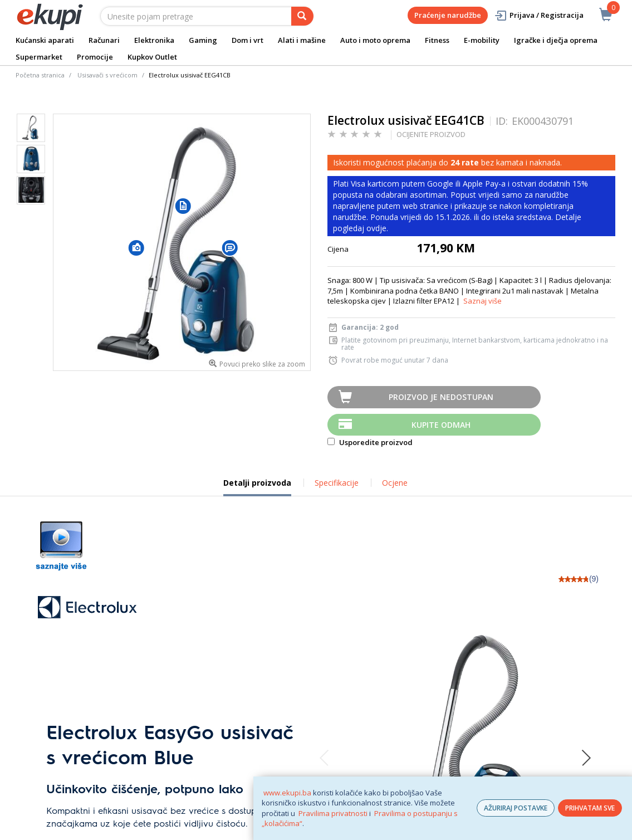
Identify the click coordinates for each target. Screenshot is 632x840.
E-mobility (482, 40)
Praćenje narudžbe (448, 15)
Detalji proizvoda (257, 487)
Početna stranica (40, 75)
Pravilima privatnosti (333, 813)
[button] (136, 247)
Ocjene (395, 483)
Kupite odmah (441, 425)
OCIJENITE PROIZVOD (431, 134)
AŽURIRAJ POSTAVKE (516, 808)
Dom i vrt (248, 40)
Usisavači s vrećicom (107, 75)
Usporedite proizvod (370, 442)
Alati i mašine (302, 40)
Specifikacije (337, 483)
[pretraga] (302, 16)
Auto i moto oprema (375, 40)
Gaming (203, 40)
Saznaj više (482, 301)
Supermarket (39, 57)
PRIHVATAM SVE (590, 808)
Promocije (95, 57)
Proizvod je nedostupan (441, 397)
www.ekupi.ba (287, 793)
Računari (104, 40)
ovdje (376, 228)
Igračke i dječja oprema (556, 40)
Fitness (437, 40)
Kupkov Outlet (152, 57)
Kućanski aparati (45, 40)
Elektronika (154, 40)
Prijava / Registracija (539, 15)
